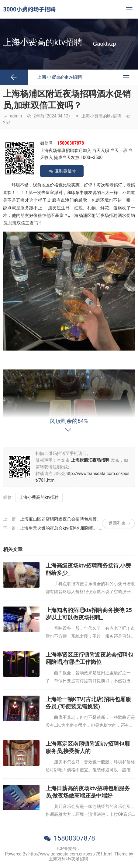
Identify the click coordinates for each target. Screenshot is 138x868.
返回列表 (117, 523)
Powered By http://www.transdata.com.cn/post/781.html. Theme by (69, 854)
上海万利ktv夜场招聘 (68, 859)
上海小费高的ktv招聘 (101, 116)
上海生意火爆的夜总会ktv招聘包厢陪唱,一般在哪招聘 (70, 528)
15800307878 (74, 838)
